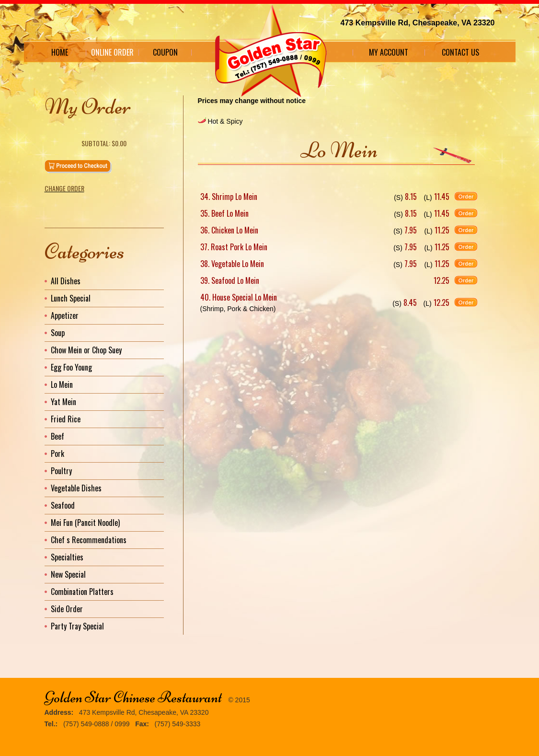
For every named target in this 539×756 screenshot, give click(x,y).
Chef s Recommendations (89, 540)
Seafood (63, 505)
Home (60, 52)
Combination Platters (82, 592)
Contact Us (460, 52)
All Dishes (66, 281)
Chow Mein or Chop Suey (86, 350)
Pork (57, 454)
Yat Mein (63, 402)
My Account (389, 52)
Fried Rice (66, 419)
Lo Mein (62, 384)
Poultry (61, 471)
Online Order (112, 52)
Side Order (67, 609)
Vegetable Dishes (76, 488)
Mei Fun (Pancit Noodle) (85, 523)
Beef (57, 436)
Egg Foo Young (71, 367)
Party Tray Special (77, 626)
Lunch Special (71, 298)
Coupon (165, 52)
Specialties (67, 557)
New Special (68, 574)
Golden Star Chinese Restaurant (133, 697)
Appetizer (65, 315)
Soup (58, 333)
